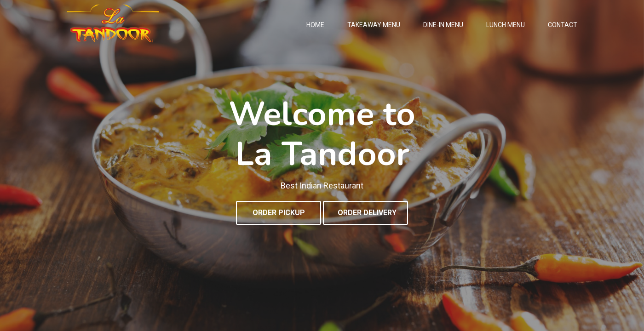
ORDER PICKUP (279, 213)
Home (315, 25)
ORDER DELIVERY (367, 213)
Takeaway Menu (374, 25)
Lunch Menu (506, 25)
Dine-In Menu (443, 25)
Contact (563, 25)
